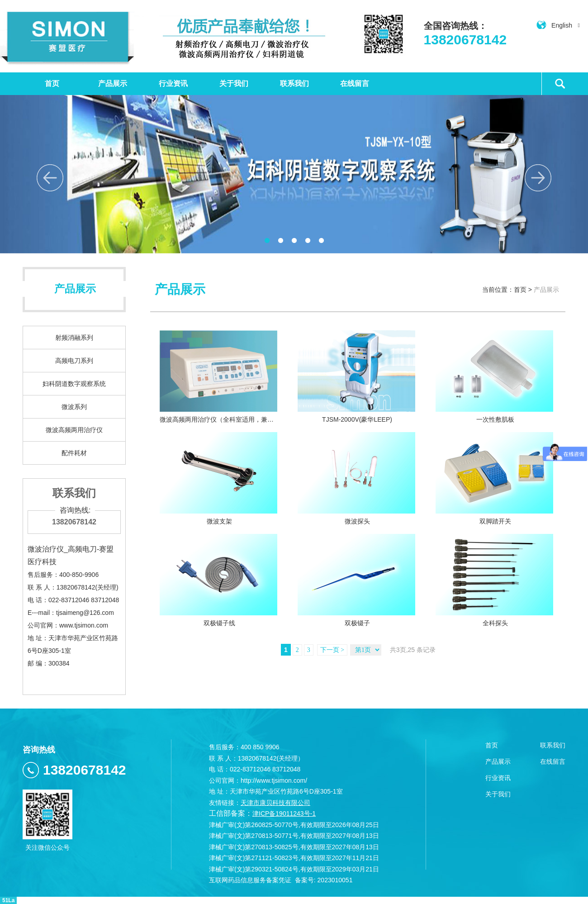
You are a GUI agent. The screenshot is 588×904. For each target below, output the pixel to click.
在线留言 (355, 83)
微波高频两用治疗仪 (74, 430)
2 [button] (280, 241)
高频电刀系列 (74, 361)
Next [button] (538, 178)
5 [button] (321, 241)
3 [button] (294, 241)
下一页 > (332, 650)
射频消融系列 (74, 338)
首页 (52, 83)
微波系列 (74, 407)
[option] (294, 174)
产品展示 (113, 83)
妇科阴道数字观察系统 (74, 384)
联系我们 (294, 83)
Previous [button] (50, 178)
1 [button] (267, 241)
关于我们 (234, 83)
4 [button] (308, 241)
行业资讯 (173, 83)
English (558, 25)
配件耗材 (74, 453)
